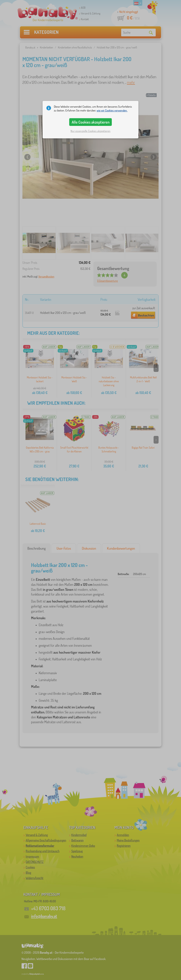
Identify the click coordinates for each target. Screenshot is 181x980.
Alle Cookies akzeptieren (91, 122)
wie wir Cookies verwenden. (112, 110)
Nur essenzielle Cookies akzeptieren (90, 131)
